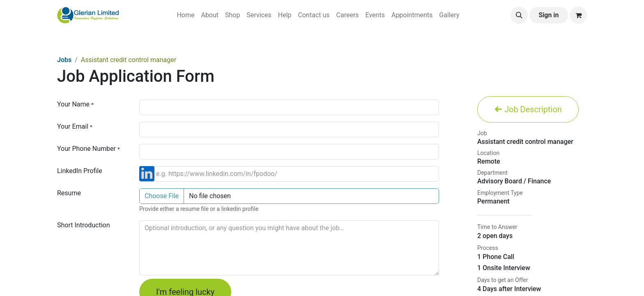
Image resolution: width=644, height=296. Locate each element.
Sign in (549, 15)
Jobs (64, 60)
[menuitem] (185, 15)
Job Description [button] (528, 109)
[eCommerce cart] (578, 15)
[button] (519, 15)
